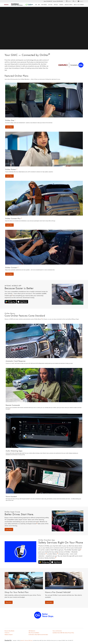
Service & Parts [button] (69, 5)
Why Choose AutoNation (34, 633)
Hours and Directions (57, 631)
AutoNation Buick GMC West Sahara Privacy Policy (63, 633)
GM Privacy (30, 640)
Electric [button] (50, 5)
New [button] (39, 5)
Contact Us (7, 633)
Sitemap (26, 640)
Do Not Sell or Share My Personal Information (38, 635)
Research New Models (9, 631)
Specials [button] (56, 5)
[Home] (36, 5)
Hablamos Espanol (9, 635)
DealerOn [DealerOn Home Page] (22, 640)
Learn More (9, 127)
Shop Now (9, 602)
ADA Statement (32, 631)
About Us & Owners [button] (79, 5)
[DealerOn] (8, 640)
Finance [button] (61, 5)
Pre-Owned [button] (44, 5)
